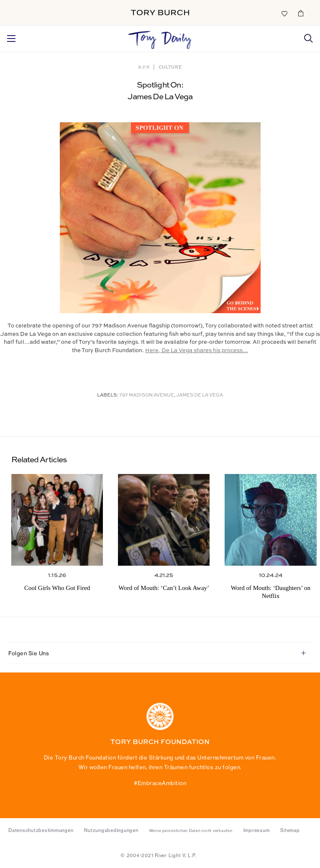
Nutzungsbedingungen (111, 830)
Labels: (108, 395)
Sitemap (290, 830)
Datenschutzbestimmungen (41, 830)
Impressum (257, 830)
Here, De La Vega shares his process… (197, 351)
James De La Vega (200, 395)
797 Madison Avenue (147, 395)
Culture (170, 67)
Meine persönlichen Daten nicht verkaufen (191, 831)
